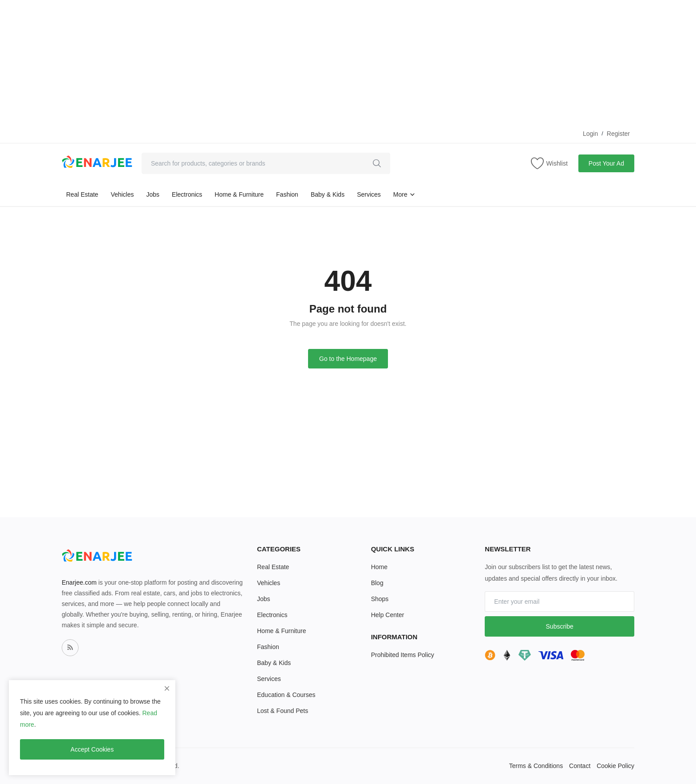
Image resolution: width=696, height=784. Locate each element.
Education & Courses (286, 695)
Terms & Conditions (536, 766)
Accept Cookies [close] (92, 749)
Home (379, 567)
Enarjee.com (79, 582)
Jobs (153, 194)
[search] (377, 163)
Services (369, 194)
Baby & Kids (328, 194)
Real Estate (82, 194)
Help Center (388, 615)
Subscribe (560, 626)
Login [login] (590, 134)
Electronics (187, 194)
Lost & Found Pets (283, 711)
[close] (167, 689)
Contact (580, 766)
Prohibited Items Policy (403, 655)
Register (618, 134)
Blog (377, 583)
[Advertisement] (266, 62)
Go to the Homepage (348, 359)
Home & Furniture (239, 194)
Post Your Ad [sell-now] (606, 163)
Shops (380, 599)
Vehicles (122, 194)
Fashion (287, 194)
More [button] (404, 194)
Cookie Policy (615, 766)
